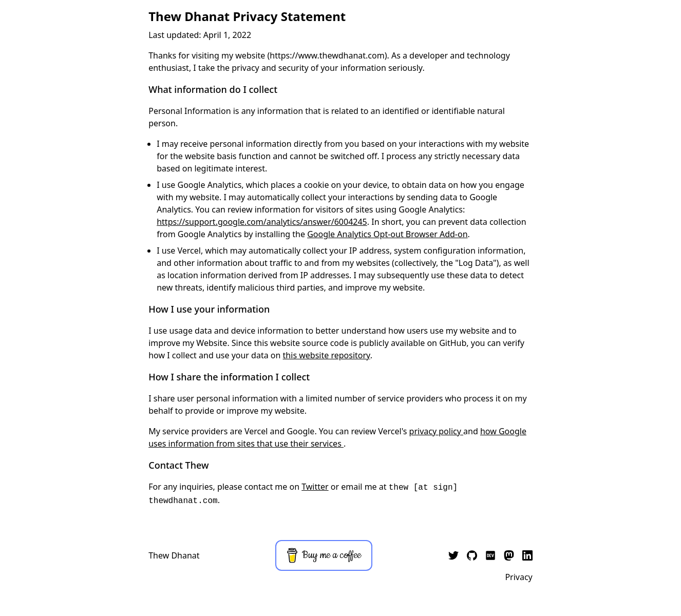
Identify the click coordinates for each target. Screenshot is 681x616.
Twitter (315, 487)
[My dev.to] (490, 555)
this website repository (327, 355)
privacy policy (436, 431)
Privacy (518, 577)
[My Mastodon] (509, 555)
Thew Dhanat (174, 555)
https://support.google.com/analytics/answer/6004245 (262, 222)
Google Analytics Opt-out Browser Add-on (387, 234)
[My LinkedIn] (527, 555)
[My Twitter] (453, 555)
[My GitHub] (472, 555)
